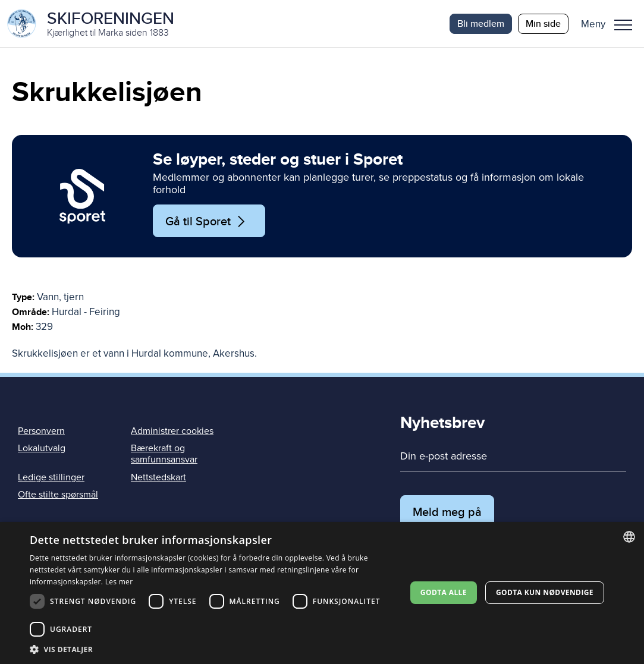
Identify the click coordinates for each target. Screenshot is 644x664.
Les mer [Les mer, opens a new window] (119, 582)
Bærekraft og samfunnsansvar (164, 454)
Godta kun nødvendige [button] (545, 592)
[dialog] (322, 593)
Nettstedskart (158, 477)
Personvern (41, 431)
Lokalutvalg (42, 448)
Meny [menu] (623, 25)
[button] (611, 24)
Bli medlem (481, 23)
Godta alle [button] (444, 592)
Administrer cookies (172, 431)
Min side (543, 23)
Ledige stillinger (51, 477)
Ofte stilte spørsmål (58, 495)
